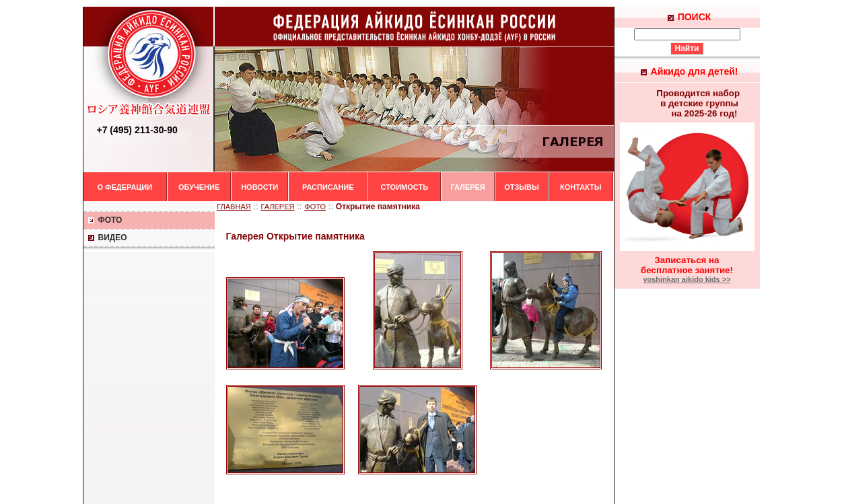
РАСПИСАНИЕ (328, 187)
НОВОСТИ (259, 187)
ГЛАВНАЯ (234, 207)
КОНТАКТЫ (581, 187)
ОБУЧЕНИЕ (199, 187)
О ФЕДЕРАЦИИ (125, 187)
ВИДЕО (107, 238)
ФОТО (105, 220)
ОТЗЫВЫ (522, 187)
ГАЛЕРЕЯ (467, 187)
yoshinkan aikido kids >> (687, 279)
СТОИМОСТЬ (404, 187)
